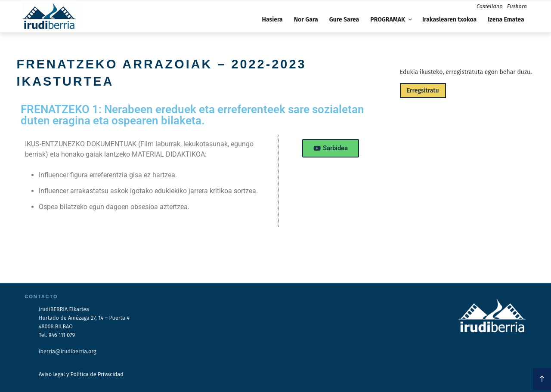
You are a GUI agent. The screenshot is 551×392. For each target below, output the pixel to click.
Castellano (490, 6)
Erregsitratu (423, 91)
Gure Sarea (344, 20)
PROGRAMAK (392, 20)
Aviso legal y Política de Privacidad (81, 374)
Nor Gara (306, 20)
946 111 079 (62, 335)
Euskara (517, 6)
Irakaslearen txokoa (449, 20)
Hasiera (272, 20)
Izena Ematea (506, 20)
